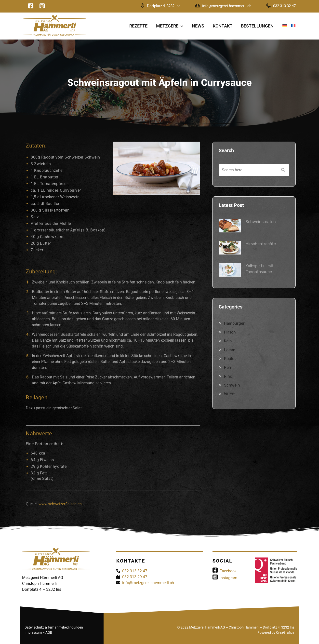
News (198, 26)
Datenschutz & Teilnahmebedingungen (54, 627)
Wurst (229, 394)
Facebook (225, 571)
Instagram (225, 578)
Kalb (228, 341)
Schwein (232, 385)
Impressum (33, 632)
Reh (228, 368)
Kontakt (223, 26)
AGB (49, 632)
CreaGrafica (285, 632)
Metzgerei (168, 26)
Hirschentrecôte (261, 244)
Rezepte (138, 26)
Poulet (230, 359)
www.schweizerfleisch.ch (60, 504)
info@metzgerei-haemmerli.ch (227, 6)
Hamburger (234, 323)
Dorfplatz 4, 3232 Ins (164, 6)
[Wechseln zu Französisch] (293, 26)
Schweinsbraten (261, 222)
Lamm (230, 350)
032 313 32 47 (284, 6)
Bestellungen (257, 26)
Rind (228, 376)
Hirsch (230, 332)
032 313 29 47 (135, 577)
